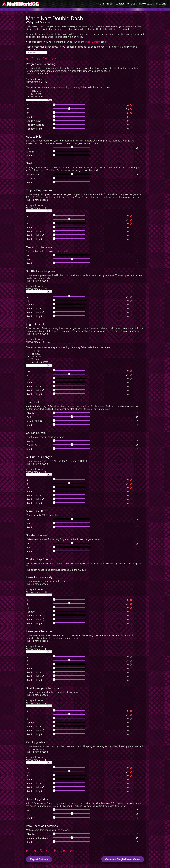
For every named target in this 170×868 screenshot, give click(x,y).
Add (49, 100)
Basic (29, 417)
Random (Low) (34, 121)
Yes (28, 259)
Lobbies (120, 4)
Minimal (30, 152)
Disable (30, 413)
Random (31, 117)
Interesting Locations (37, 838)
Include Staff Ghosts (37, 421)
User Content (93, 42)
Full (28, 148)
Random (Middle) (35, 125)
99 (28, 113)
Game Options (44, 59)
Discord (161, 4)
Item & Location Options (53, 851)
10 (28, 220)
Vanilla (30, 441)
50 (28, 109)
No (28, 256)
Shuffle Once (33, 445)
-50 (28, 371)
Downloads (147, 4)
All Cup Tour (33, 175)
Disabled (31, 834)
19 (28, 608)
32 (28, 224)
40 (28, 776)
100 (28, 379)
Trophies (31, 179)
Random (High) (34, 129)
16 (28, 301)
